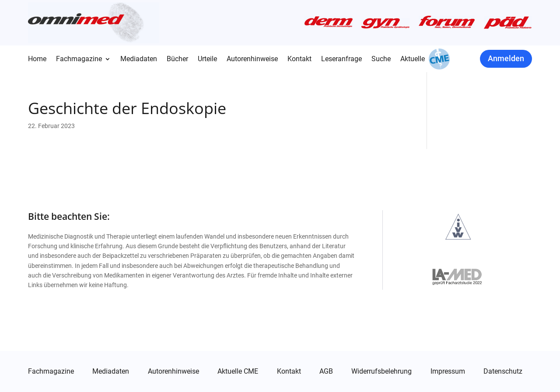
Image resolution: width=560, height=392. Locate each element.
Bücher (177, 59)
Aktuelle (413, 59)
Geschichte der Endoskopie (127, 108)
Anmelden (506, 58)
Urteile (207, 59)
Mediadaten (139, 59)
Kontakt (299, 59)
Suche (381, 59)
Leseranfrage (341, 59)
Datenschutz (503, 371)
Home (37, 59)
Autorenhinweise (252, 59)
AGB (326, 371)
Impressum (448, 371)
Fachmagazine (79, 59)
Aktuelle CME (238, 371)
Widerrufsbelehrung (381, 371)
